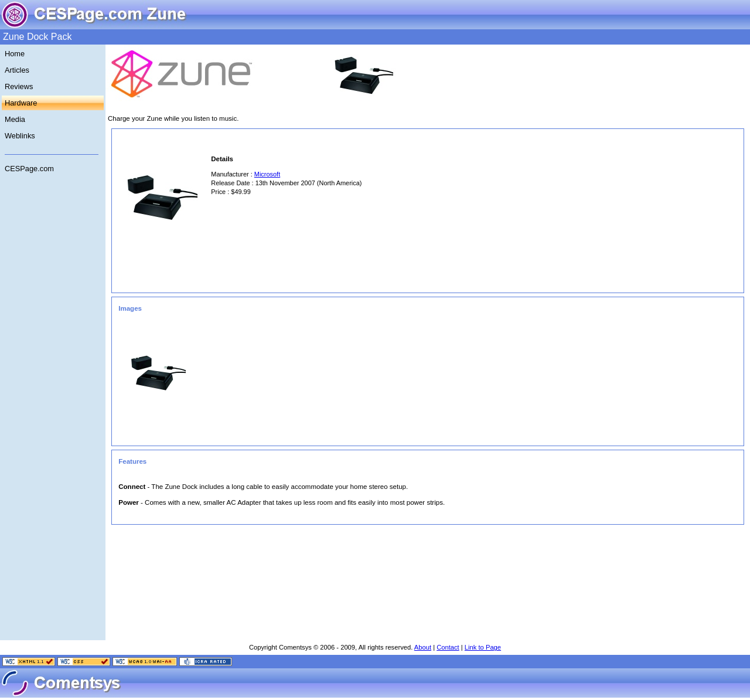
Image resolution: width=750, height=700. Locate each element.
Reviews (19, 86)
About (423, 647)
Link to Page (483, 647)
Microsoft (267, 174)
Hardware (21, 103)
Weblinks (20, 136)
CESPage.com (29, 169)
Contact (448, 647)
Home (15, 54)
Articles (17, 70)
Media (15, 119)
